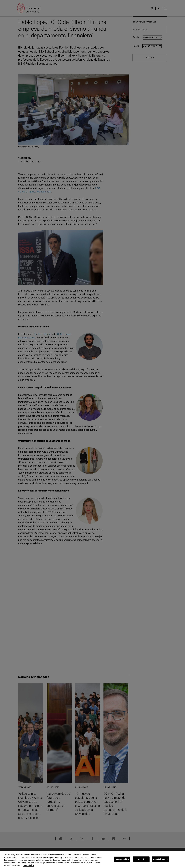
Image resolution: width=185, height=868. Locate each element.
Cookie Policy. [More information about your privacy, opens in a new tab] (29, 865)
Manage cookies (122, 859)
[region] (92, 859)
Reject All (141, 859)
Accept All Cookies (161, 859)
